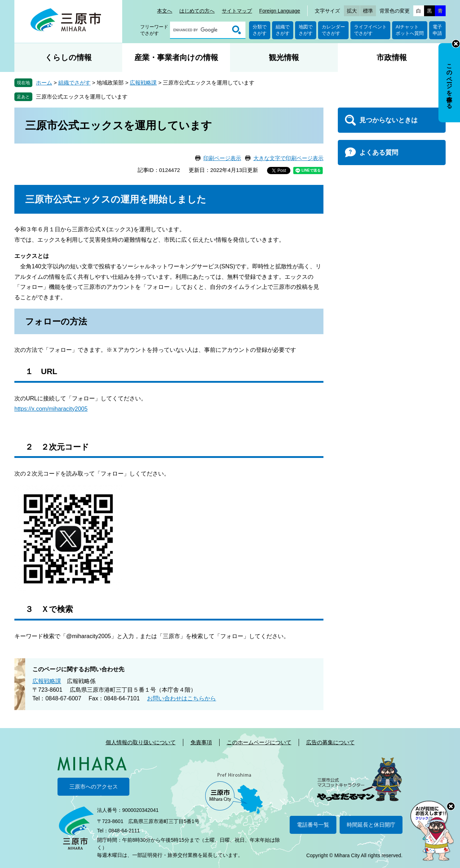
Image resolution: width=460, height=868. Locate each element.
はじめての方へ (197, 11)
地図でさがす (306, 30)
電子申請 (437, 30)
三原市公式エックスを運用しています (82, 97)
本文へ (165, 11)
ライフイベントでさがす (370, 30)
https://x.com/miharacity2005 (51, 409)
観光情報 (284, 57)
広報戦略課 (143, 83)
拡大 (352, 11)
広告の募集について (330, 742)
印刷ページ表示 (222, 158)
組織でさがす (283, 30)
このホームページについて (259, 742)
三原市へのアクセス (94, 787)
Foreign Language (280, 11)
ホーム (44, 83)
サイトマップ (237, 11)
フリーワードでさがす (154, 30)
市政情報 (392, 57)
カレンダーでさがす (333, 30)
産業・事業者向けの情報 (176, 57)
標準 (368, 11)
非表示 (456, 44)
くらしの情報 (68, 57)
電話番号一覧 (313, 825)
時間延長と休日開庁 (371, 825)
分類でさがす (260, 30)
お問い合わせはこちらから (181, 698)
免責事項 (201, 742)
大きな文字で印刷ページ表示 (288, 158)
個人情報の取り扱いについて (141, 742)
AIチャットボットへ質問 (410, 30)
